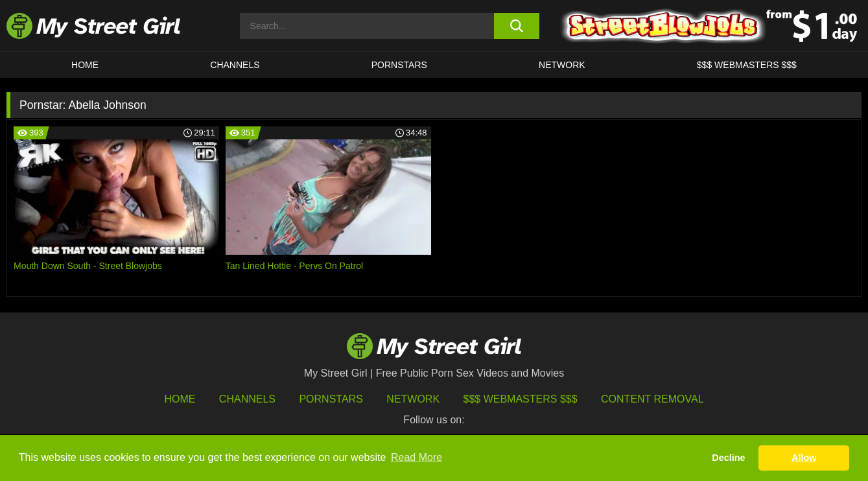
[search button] (516, 26)
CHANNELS (235, 65)
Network (562, 65)
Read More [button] (416, 457)
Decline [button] (728, 458)
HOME (85, 65)
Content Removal (652, 399)
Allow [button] (804, 458)
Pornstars (399, 65)
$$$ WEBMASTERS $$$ (747, 65)
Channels (247, 399)
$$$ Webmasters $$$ (521, 399)
